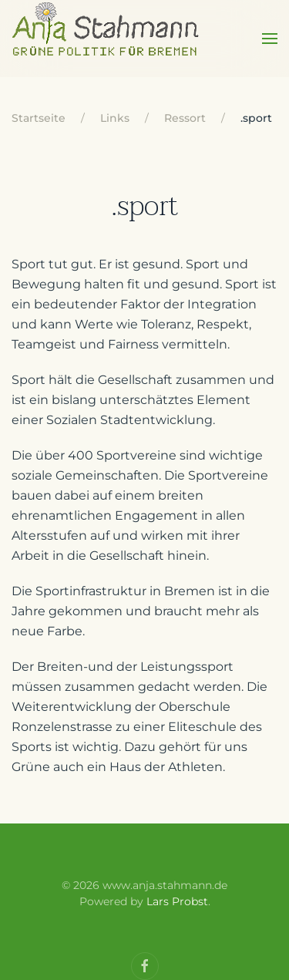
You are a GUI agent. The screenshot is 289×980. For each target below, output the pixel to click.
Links (115, 118)
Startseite (39, 118)
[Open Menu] (270, 39)
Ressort (185, 118)
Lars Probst (177, 901)
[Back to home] (106, 39)
